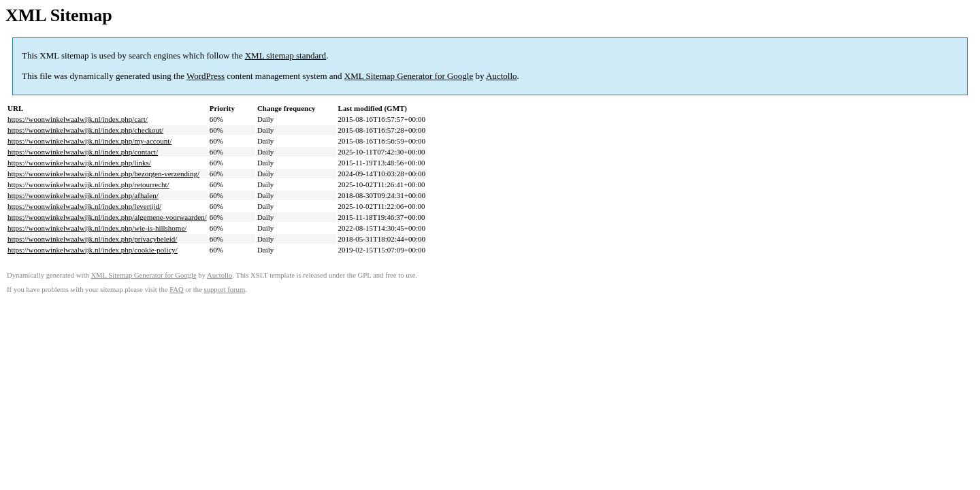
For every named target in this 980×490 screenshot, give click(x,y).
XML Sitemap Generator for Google (409, 76)
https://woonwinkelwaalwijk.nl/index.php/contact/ (83, 152)
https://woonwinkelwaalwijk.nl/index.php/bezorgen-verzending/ (103, 174)
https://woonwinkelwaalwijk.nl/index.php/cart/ (78, 119)
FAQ (177, 290)
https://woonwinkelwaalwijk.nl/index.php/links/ (79, 163)
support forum (225, 290)
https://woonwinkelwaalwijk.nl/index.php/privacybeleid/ (92, 239)
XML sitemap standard (285, 55)
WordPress (206, 76)
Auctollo (502, 76)
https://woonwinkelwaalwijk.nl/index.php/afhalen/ (83, 195)
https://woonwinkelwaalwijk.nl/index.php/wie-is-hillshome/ (97, 228)
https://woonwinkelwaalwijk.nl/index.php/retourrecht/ (88, 184)
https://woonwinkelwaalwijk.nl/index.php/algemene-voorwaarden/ (107, 217)
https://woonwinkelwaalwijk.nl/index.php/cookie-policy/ (93, 250)
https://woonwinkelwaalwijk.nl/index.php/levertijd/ (84, 206)
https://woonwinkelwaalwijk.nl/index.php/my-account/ (89, 141)
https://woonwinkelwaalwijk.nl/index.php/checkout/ (85, 130)
